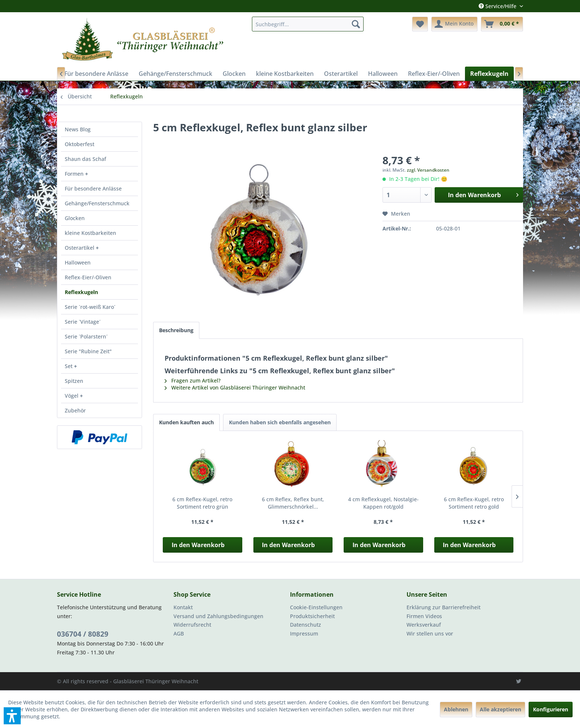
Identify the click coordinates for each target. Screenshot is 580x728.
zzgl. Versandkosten (428, 170)
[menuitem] (308, 24)
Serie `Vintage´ (83, 322)
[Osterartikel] (341, 74)
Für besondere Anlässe (93, 188)
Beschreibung (176, 330)
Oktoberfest (80, 144)
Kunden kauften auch (186, 422)
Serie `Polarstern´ (86, 336)
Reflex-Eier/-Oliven (88, 277)
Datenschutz (306, 625)
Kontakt (183, 607)
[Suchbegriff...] (308, 24)
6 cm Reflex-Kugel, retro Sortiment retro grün (202, 503)
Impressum (304, 633)
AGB (179, 633)
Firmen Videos (424, 616)
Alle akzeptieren (500, 709)
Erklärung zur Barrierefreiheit (444, 607)
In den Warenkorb (198, 545)
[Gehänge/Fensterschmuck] (176, 74)
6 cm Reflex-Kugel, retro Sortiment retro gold (474, 503)
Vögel (72, 396)
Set (69, 366)
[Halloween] (383, 74)
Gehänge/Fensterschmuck (97, 203)
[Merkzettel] (420, 24)
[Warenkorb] (502, 24)
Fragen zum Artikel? (193, 380)
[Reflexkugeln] (489, 74)
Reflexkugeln (81, 292)
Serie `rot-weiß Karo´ (90, 307)
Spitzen (74, 381)
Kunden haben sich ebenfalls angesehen (280, 422)
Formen (75, 174)
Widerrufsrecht (192, 625)
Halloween (78, 262)
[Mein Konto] (454, 24)
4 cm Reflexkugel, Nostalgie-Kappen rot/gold (383, 503)
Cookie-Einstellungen (316, 607)
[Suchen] (356, 24)
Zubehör (75, 410)
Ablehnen (456, 709)
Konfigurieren (551, 709)
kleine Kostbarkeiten (90, 233)
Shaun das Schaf (85, 159)
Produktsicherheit (312, 616)
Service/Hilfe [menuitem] (498, 6)
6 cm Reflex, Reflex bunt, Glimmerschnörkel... (293, 503)
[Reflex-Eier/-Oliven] (434, 74)
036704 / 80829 (83, 634)
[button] (12, 716)
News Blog (78, 129)
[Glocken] (234, 74)
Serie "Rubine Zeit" (88, 351)
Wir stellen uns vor (430, 633)
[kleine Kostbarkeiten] (285, 74)
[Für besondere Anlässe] (96, 74)
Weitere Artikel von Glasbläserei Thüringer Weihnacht (235, 387)
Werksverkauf (424, 625)
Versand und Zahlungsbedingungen (218, 616)
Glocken (75, 218)
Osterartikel (80, 248)
